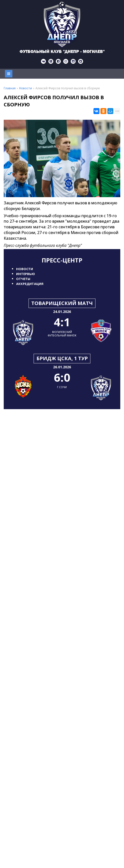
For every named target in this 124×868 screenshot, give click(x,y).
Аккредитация (30, 284)
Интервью (26, 274)
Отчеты (23, 279)
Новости (25, 269)
